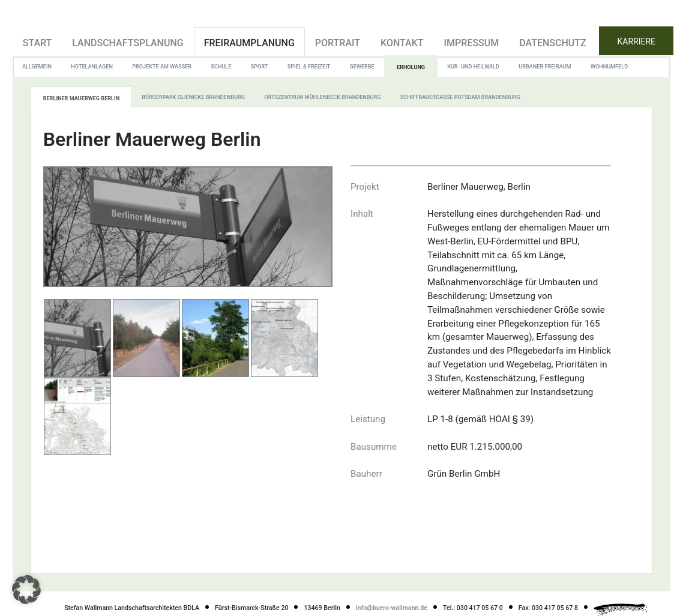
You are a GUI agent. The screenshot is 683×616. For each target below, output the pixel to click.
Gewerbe (362, 67)
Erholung (411, 67)
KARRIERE (637, 41)
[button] (26, 590)
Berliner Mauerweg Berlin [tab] (81, 98)
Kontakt (402, 43)
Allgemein (37, 67)
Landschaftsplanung (128, 43)
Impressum (472, 43)
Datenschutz (552, 43)
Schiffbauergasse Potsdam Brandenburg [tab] (460, 97)
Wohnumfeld (609, 67)
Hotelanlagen (92, 67)
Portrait (338, 43)
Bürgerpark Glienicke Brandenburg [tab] (193, 97)
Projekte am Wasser (162, 67)
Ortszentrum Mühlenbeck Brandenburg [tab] (322, 97)
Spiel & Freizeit (309, 67)
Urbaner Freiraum (545, 67)
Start (38, 43)
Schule (221, 67)
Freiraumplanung (249, 43)
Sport (260, 67)
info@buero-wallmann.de (392, 608)
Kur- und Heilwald (473, 67)
